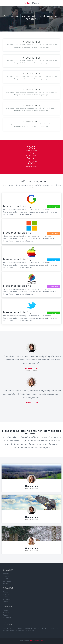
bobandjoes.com (37, 640)
